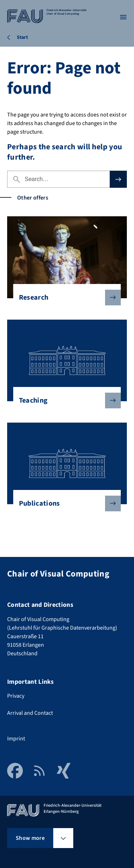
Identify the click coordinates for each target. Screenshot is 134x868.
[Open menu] (123, 17)
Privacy (16, 696)
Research (64, 298)
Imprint (16, 739)
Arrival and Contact (30, 713)
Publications (64, 503)
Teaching (64, 401)
